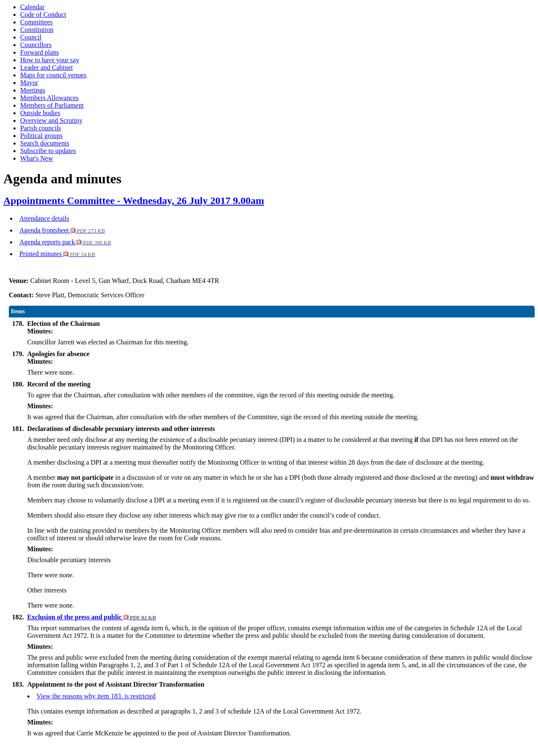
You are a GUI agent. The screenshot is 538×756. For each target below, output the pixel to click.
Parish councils (41, 128)
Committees (36, 22)
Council (31, 37)
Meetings (33, 90)
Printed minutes (57, 254)
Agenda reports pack (65, 242)
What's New (37, 158)
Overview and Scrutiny (51, 120)
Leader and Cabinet (46, 67)
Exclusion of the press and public (92, 617)
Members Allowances (49, 98)
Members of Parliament (52, 105)
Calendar (32, 7)
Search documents (45, 143)
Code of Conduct (43, 15)
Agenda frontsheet (62, 230)
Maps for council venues (53, 75)
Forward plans (40, 52)
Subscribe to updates (48, 151)
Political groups (41, 136)
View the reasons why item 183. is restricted (96, 696)
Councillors (36, 45)
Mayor (29, 83)
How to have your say (50, 60)
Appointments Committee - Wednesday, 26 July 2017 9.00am (134, 201)
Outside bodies (40, 113)
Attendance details (44, 218)
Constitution (37, 30)
